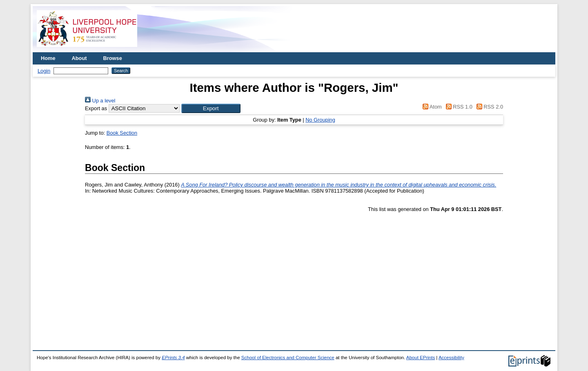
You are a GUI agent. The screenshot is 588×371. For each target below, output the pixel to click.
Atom (431, 107)
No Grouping (320, 120)
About (79, 58)
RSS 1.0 (458, 107)
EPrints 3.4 (173, 358)
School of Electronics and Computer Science (288, 358)
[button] (211, 108)
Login (44, 71)
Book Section (122, 133)
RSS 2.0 (488, 107)
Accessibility (451, 358)
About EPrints (421, 358)
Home (48, 58)
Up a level (100, 101)
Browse (113, 58)
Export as (96, 108)
